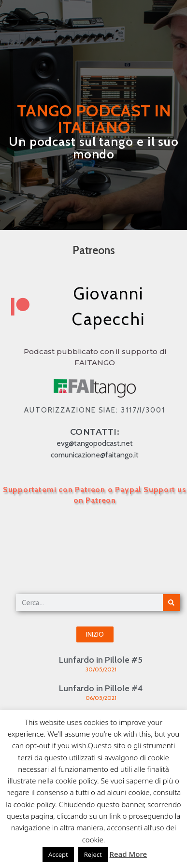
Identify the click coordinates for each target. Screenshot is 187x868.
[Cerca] (171, 603)
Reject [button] (93, 854)
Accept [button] (58, 854)
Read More (128, 854)
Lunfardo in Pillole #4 (101, 688)
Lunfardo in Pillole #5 (101, 660)
